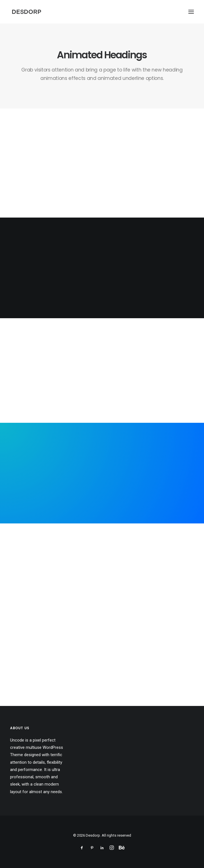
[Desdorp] (27, 12)
